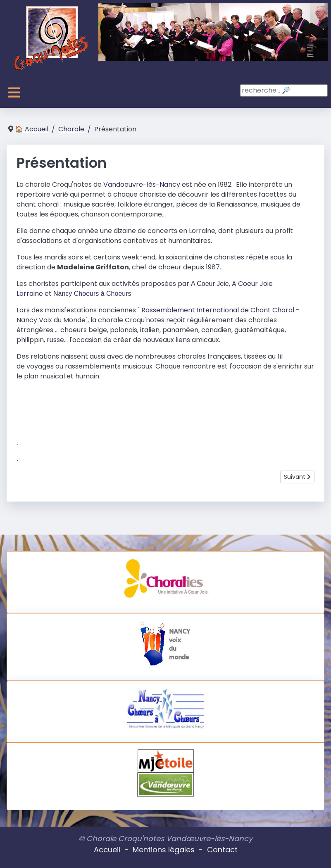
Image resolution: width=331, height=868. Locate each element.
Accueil (107, 850)
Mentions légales (164, 850)
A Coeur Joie (210, 284)
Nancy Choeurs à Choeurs (92, 294)
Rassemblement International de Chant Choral (219, 310)
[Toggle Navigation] (14, 93)
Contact (222, 850)
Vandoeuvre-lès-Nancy (142, 184)
